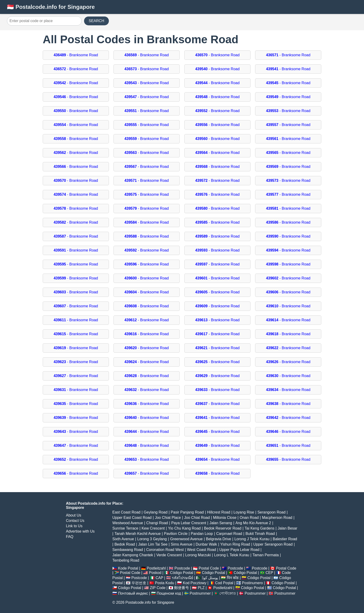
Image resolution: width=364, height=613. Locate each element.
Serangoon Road (271, 512)
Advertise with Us (80, 531)
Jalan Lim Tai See (153, 544)
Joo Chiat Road (197, 518)
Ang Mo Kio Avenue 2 (253, 523)
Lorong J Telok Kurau (252, 539)
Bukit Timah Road (260, 534)
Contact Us (75, 521)
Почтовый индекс (133, 593)
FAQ (70, 537)
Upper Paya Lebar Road (239, 550)
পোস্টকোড (228, 593)
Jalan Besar (288, 528)
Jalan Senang (221, 523)
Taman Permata (266, 555)
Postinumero (252, 583)
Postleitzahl (156, 568)
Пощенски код (169, 593)
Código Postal (182, 573)
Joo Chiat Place (168, 518)
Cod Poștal (224, 583)
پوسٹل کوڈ (210, 578)
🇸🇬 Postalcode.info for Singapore (51, 7)
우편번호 (139, 583)
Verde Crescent (169, 555)
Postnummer (200, 593)
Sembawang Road (128, 550)
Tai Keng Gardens (260, 528)
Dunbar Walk (206, 544)
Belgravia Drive (218, 539)
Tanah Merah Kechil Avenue (138, 534)
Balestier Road (285, 539)
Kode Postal (128, 568)
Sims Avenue (182, 544)
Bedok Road (125, 544)
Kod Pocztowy (195, 583)
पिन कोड (233, 578)
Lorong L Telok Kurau (232, 555)
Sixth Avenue (123, 539)
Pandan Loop (202, 534)
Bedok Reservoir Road (223, 528)
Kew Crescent (153, 528)
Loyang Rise (244, 512)
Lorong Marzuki (198, 555)
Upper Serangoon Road (273, 544)
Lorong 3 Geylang (152, 539)
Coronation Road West (165, 550)
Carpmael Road (229, 534)
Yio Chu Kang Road (184, 528)
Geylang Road (156, 512)
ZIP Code (158, 588)
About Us (74, 515)
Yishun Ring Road (235, 544)
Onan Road (249, 518)
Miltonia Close (225, 518)
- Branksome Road (76, 55)
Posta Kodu (164, 583)
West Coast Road (202, 550)
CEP (269, 573)
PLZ (201, 588)
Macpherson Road (277, 518)
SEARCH (96, 21)
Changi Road (157, 523)
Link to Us (74, 526)
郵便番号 (182, 588)
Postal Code (209, 568)
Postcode (182, 568)
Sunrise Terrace (125, 528)
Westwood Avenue (128, 523)
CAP (159, 578)
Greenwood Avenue (186, 539)
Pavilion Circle (176, 534)
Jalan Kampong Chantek (133, 555)
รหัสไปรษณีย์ (182, 578)
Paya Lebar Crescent (189, 523)
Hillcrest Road (219, 512)
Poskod (155, 573)
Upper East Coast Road (132, 518)
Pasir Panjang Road (187, 512)
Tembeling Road (126, 560)
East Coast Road (126, 512)
